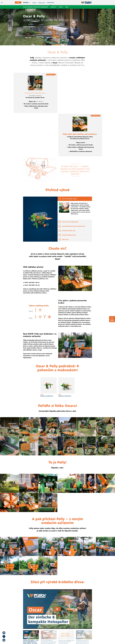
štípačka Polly (34, 340)
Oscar (55, 63)
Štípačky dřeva (42, 3)
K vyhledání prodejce (51, 26)
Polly (32, 58)
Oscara (62, 307)
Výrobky (34, 3)
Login (18, 2)
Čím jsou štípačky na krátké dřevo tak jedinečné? (36, 7)
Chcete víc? (53, 7)
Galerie (61, 7)
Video (67, 7)
